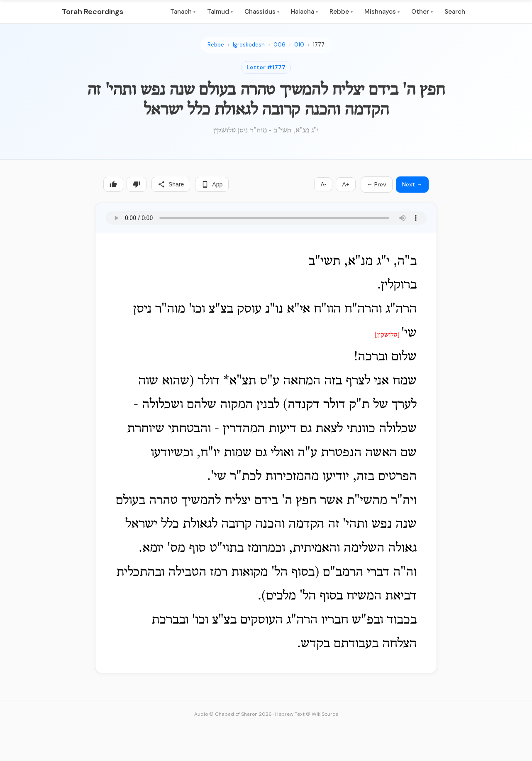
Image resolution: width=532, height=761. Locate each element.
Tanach (183, 12)
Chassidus (262, 12)
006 (279, 45)
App (212, 184)
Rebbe (341, 12)
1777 (319, 45)
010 (299, 45)
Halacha (304, 12)
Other (422, 12)
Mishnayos (382, 12)
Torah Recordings (93, 12)
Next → (412, 184)
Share (171, 184)
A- (323, 184)
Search (455, 12)
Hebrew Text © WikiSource (307, 714)
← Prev (377, 184)
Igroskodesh (249, 45)
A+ (346, 184)
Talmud (220, 12)
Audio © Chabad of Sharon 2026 (233, 714)
